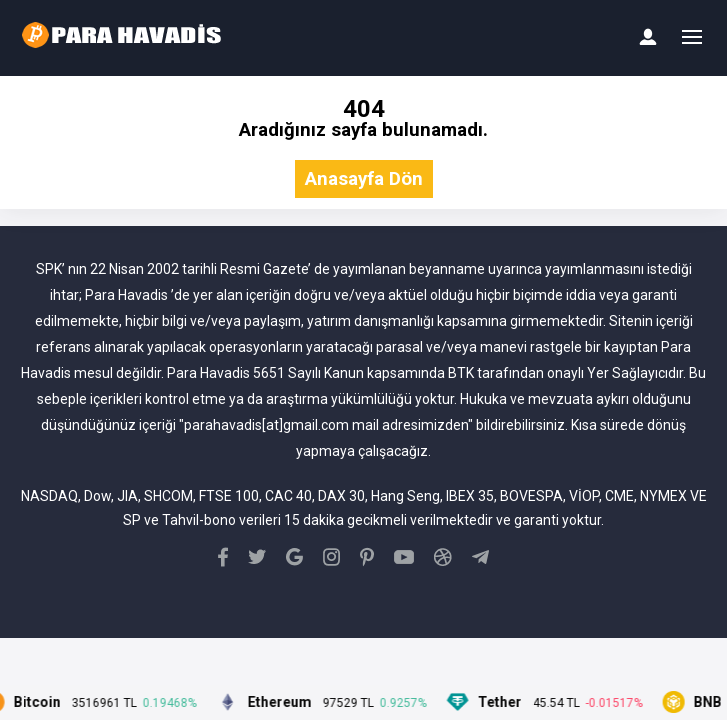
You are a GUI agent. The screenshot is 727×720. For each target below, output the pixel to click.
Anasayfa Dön (364, 179)
